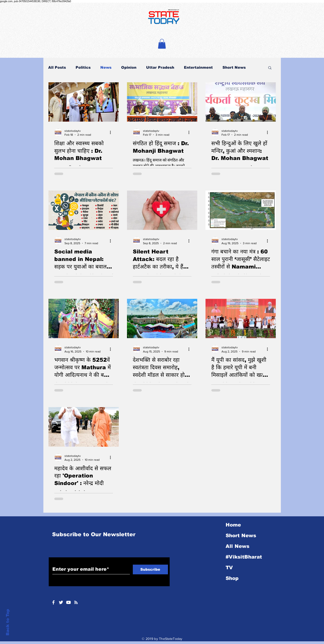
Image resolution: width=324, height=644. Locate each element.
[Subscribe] (150, 569)
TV (229, 568)
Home (233, 525)
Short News (234, 67)
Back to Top (8, 622)
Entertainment (198, 67)
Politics (83, 67)
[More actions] (112, 133)
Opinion (129, 67)
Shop (232, 578)
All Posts (57, 67)
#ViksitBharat (244, 557)
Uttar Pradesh (160, 67)
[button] (162, 44)
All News (237, 546)
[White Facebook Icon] (53, 602)
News (106, 67)
